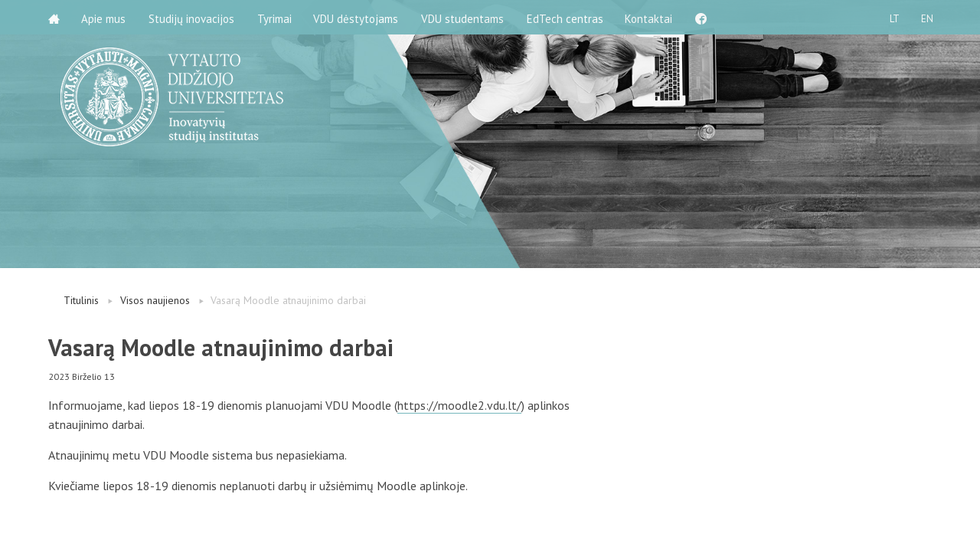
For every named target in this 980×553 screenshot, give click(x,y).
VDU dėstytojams (359, 17)
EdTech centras (568, 17)
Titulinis (81, 300)
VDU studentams (465, 17)
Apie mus (105, 17)
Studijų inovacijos (193, 17)
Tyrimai (276, 17)
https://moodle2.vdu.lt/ (459, 405)
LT (892, 17)
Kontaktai (653, 17)
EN (926, 17)
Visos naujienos (155, 300)
